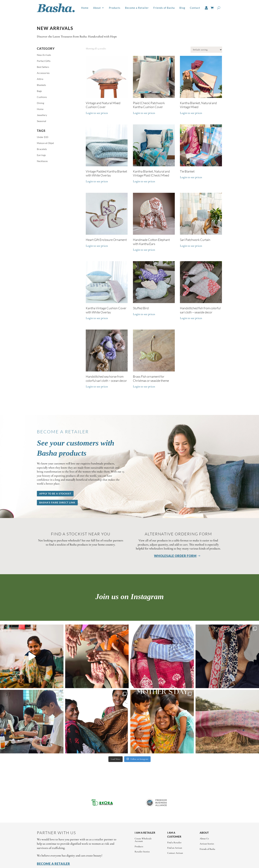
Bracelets (42, 149)
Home (85, 8)
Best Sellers (43, 67)
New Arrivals (44, 55)
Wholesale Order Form (175, 556)
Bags (39, 91)
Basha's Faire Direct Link (57, 502)
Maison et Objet (45, 143)
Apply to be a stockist (55, 494)
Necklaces (42, 161)
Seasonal (42, 121)
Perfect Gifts (44, 61)
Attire (40, 79)
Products (115, 8)
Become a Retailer (137, 8)
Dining (40, 103)
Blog (182, 8)
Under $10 (43, 137)
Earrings (41, 155)
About (97, 8)
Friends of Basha (164, 8)
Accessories (43, 73)
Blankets (41, 85)
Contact (195, 8)
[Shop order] (206, 50)
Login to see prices (97, 113)
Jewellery (42, 115)
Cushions (42, 97)
